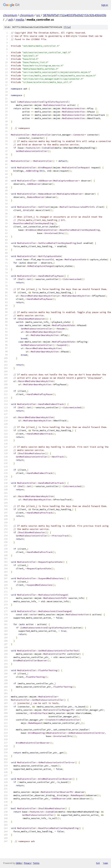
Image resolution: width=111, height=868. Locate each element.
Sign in (105, 5)
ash (11, 20)
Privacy (27, 863)
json (105, 863)
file (67, 27)
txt (98, 863)
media (20, 20)
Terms (36, 863)
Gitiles (19, 863)
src (38, 15)
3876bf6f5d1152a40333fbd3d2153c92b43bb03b (75, 15)
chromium (10, 15)
